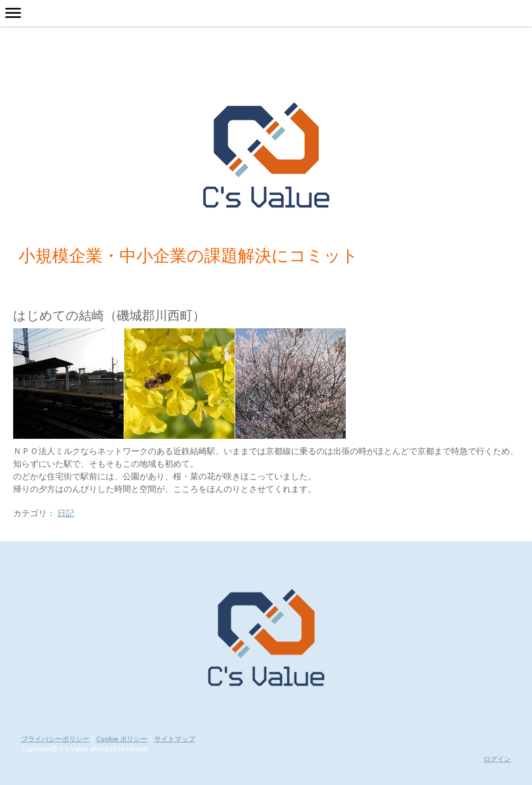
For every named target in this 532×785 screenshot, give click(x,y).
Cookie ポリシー (122, 739)
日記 (66, 513)
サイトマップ (175, 739)
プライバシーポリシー (55, 739)
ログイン (497, 759)
